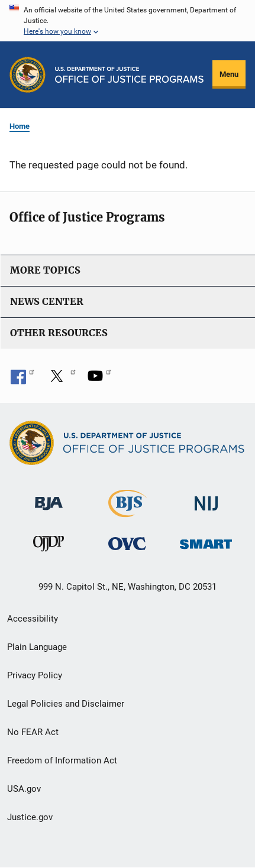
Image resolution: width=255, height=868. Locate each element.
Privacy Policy (35, 675)
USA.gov (24, 789)
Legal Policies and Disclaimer (66, 704)
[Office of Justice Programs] (28, 75)
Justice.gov (30, 817)
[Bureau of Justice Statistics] (127, 512)
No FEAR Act (33, 732)
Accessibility (33, 619)
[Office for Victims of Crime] (127, 543)
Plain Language (37, 647)
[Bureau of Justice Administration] (49, 498)
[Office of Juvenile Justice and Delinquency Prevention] (49, 546)
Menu (229, 74)
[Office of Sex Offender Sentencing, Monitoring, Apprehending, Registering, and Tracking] (206, 541)
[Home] (129, 75)
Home (20, 126)
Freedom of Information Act (62, 760)
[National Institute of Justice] (206, 498)
